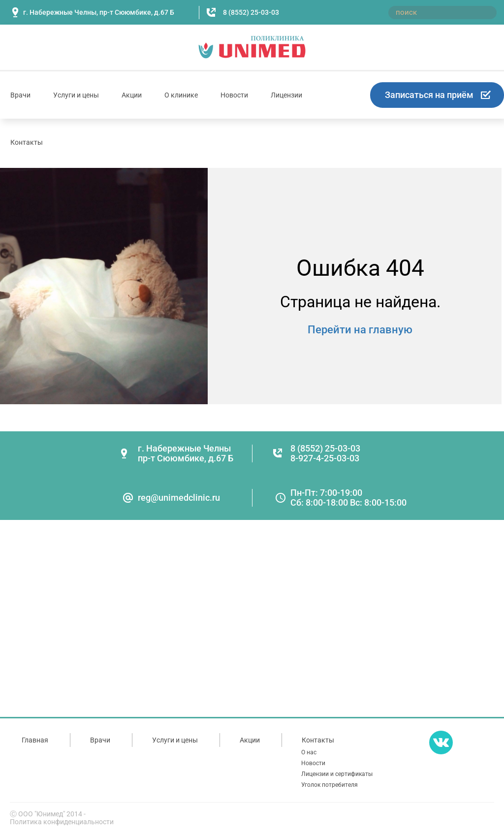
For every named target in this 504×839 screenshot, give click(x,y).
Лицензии (286, 95)
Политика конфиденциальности (62, 822)
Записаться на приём (429, 95)
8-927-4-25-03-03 (325, 458)
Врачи (20, 95)
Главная (35, 740)
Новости (234, 95)
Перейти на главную (360, 330)
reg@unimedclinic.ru (179, 498)
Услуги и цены (76, 95)
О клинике (181, 95)
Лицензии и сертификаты (337, 774)
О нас (309, 752)
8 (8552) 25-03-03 (251, 12)
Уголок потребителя (330, 785)
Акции (132, 95)
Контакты (27, 142)
